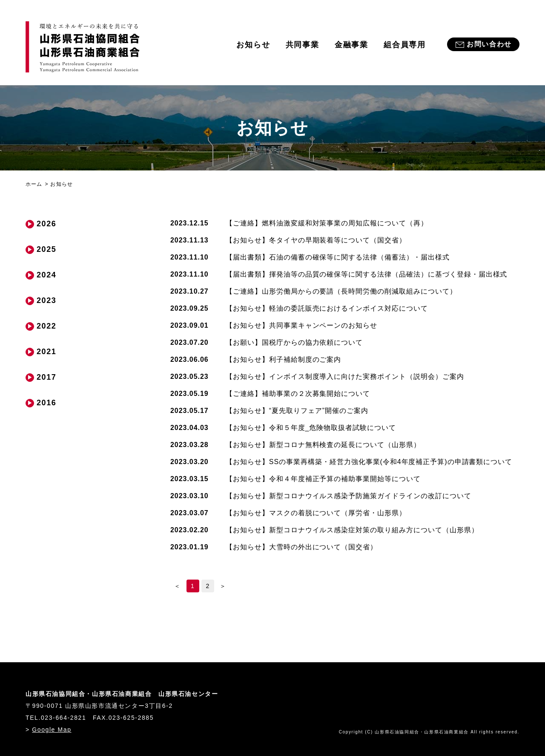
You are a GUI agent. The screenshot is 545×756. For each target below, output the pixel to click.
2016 (46, 403)
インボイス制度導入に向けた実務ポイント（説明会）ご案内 (345, 377)
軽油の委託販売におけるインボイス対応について (327, 308)
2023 (46, 300)
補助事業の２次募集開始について (298, 394)
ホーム (34, 184)
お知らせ (253, 45)
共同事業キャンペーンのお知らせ (301, 325)
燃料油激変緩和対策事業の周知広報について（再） (327, 223)
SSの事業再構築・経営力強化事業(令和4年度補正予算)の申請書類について (369, 462)
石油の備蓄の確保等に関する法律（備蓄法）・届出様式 (338, 257)
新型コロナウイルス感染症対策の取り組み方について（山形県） (352, 530)
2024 (46, 275)
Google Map (52, 730)
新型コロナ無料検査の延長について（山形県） (323, 445)
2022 (46, 326)
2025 (46, 249)
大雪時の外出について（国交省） (301, 547)
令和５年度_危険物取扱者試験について (311, 428)
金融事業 (351, 45)
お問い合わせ (489, 44)
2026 (46, 224)
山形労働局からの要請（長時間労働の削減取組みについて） (341, 291)
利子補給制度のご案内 (283, 359)
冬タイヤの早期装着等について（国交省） (316, 240)
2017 (46, 377)
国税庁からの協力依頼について (294, 342)
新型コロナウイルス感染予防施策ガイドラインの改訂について (349, 496)
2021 (46, 352)
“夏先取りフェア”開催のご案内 (297, 411)
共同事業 (303, 45)
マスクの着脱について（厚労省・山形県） (316, 513)
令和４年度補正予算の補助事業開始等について (323, 479)
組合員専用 (405, 45)
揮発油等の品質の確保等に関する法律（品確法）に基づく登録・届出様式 (366, 274)
